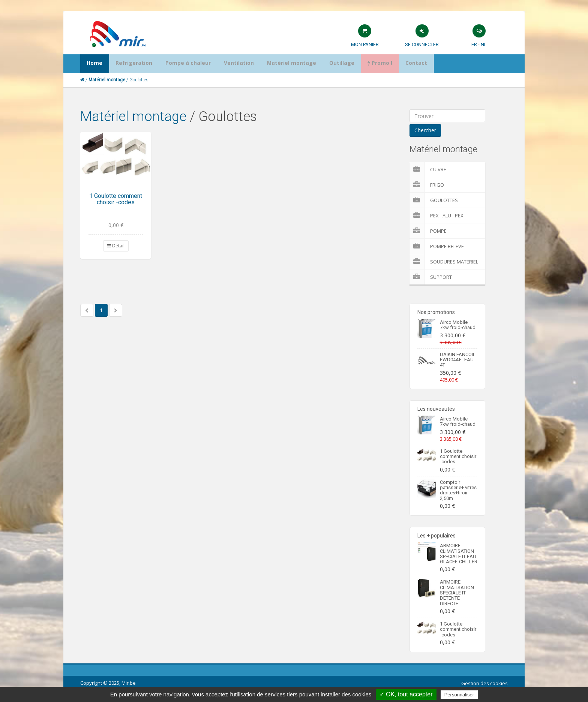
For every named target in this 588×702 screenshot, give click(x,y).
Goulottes (434, 200)
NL (484, 44)
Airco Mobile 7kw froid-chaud (458, 325)
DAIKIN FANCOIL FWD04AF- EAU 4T (458, 360)
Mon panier (365, 44)
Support (431, 277)
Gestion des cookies (484, 683)
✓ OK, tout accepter (406, 694)
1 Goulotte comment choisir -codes (116, 199)
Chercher (425, 130)
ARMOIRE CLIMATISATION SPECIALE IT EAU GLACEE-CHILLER (459, 554)
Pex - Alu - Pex (436, 216)
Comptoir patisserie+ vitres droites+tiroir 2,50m (458, 490)
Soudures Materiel (444, 262)
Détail (116, 246)
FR (474, 44)
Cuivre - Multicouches (438, 169)
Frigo (427, 185)
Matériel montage (133, 117)
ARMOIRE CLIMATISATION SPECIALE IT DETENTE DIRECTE (457, 593)
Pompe (428, 231)
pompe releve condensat (437, 246)
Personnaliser (459, 695)
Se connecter (422, 44)
